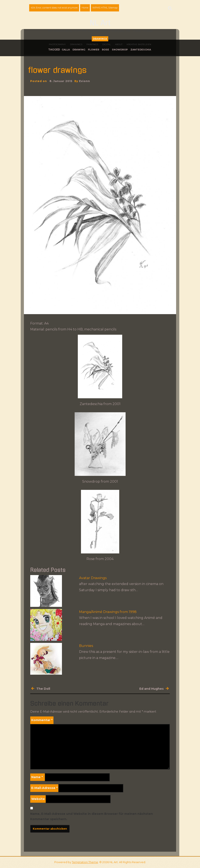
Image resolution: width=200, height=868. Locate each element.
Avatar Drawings (93, 578)
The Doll (43, 689)
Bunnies (86, 646)
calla (66, 50)
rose (105, 50)
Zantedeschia (141, 50)
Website (38, 799)
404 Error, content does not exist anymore (54, 8)
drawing (79, 50)
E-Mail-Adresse (44, 788)
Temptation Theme (85, 862)
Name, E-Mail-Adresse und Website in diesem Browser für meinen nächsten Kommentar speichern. (92, 816)
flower (94, 50)
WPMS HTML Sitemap (105, 8)
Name (37, 777)
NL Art (100, 23)
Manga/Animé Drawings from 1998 (108, 612)
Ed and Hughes (151, 689)
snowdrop (120, 50)
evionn (85, 81)
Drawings (100, 39)
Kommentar (42, 720)
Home (85, 8)
